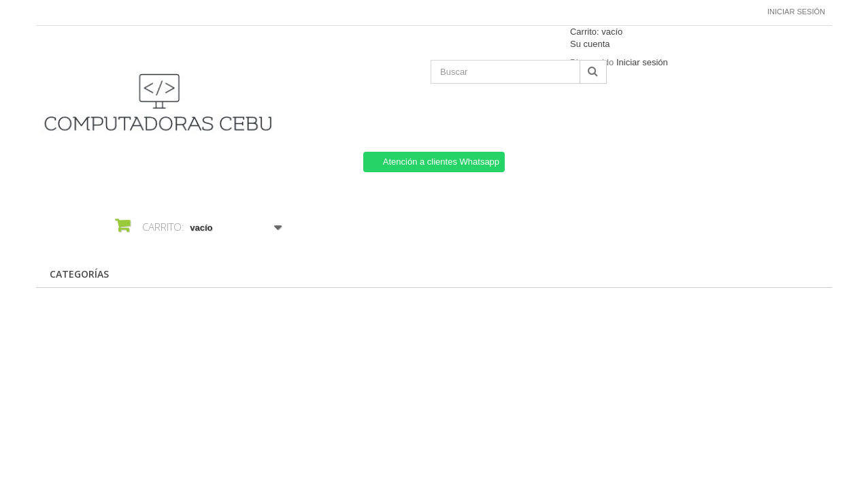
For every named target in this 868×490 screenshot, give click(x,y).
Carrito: (596, 32)
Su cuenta (590, 44)
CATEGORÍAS (79, 274)
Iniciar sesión (796, 12)
